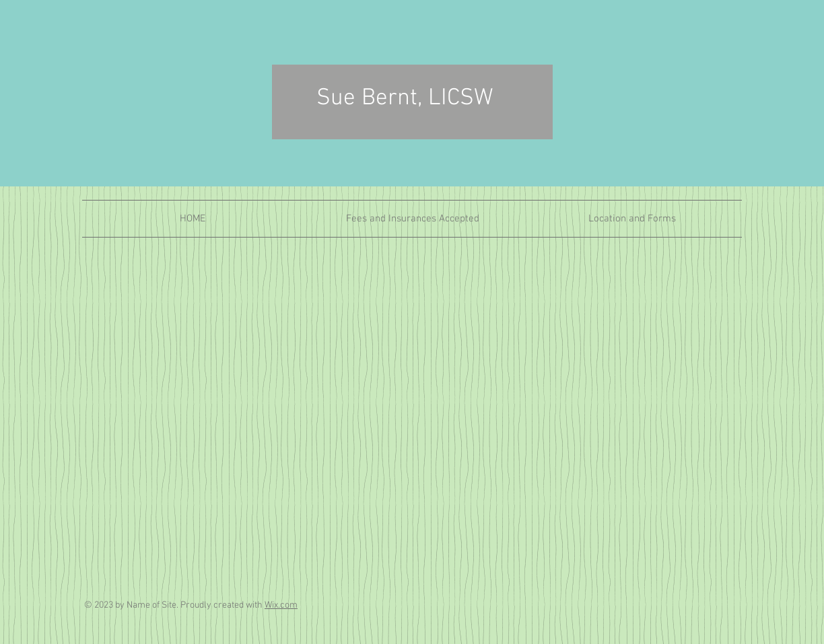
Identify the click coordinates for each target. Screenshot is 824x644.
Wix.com (281, 605)
